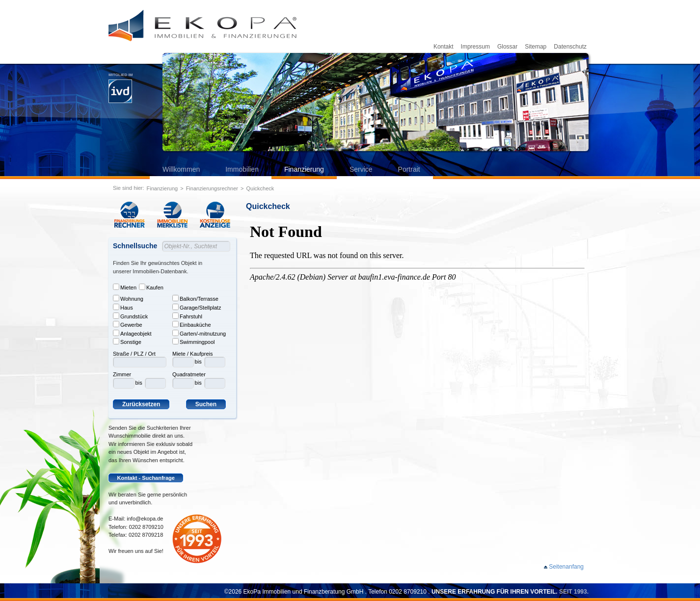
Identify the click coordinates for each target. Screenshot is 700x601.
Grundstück (130, 316)
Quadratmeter (189, 374)
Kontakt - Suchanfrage (146, 478)
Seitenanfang (566, 567)
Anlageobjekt (132, 333)
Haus (123, 307)
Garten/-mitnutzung (199, 333)
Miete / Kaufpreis (193, 354)
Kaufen (151, 287)
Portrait (409, 169)
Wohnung (128, 298)
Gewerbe (128, 324)
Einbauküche (192, 324)
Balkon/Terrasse (195, 298)
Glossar (507, 47)
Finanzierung (304, 169)
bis (139, 383)
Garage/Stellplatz (197, 307)
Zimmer (122, 374)
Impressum (475, 47)
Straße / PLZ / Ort (134, 354)
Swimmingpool (194, 341)
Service (361, 169)
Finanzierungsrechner (212, 188)
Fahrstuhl (187, 316)
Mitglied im (121, 88)
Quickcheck (260, 188)
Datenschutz (570, 47)
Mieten (125, 287)
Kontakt (444, 47)
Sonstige (127, 341)
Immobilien (242, 169)
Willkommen (181, 169)
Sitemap (536, 47)
